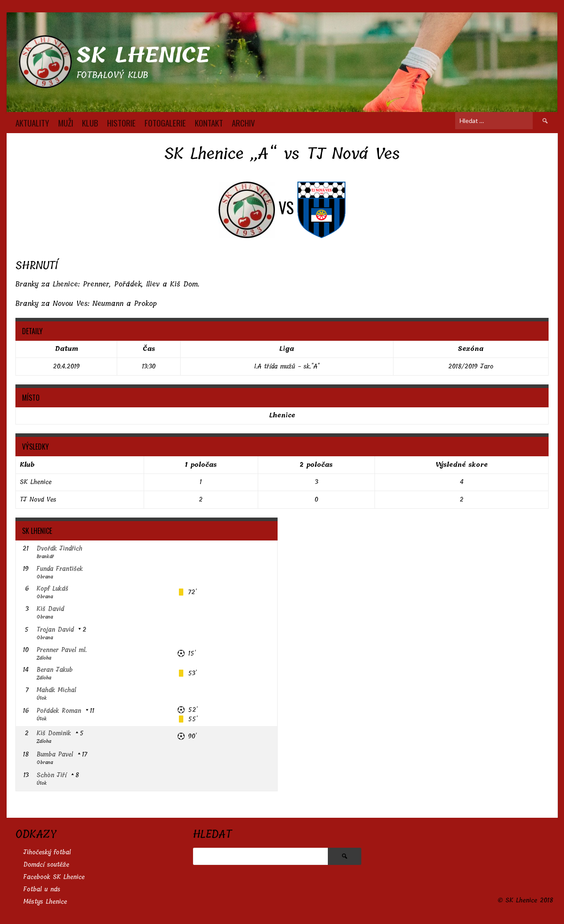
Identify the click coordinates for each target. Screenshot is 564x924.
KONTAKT (209, 123)
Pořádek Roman (59, 711)
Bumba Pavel (55, 754)
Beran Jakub (55, 670)
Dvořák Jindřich (59, 549)
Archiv (243, 123)
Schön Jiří (52, 775)
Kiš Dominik (54, 733)
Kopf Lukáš (52, 589)
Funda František (60, 569)
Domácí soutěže (46, 865)
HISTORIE (121, 123)
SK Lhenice (143, 55)
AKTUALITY (32, 123)
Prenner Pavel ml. (62, 650)
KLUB (90, 123)
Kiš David (50, 609)
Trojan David (55, 630)
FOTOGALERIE (165, 123)
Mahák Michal (56, 690)
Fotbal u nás (42, 889)
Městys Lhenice (45, 902)
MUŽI (66, 123)
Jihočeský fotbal (47, 852)
